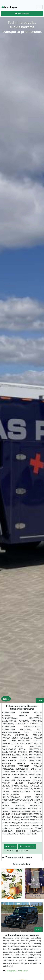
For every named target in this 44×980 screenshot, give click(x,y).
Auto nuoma (23, 971)
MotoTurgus (9, 7)
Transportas (12, 971)
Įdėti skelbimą (22, 13)
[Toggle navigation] (39, 7)
